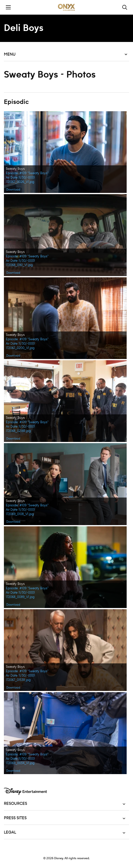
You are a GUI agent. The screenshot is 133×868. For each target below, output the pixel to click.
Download (13, 189)
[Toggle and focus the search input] (125, 7)
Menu (66, 54)
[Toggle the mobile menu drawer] (8, 7)
